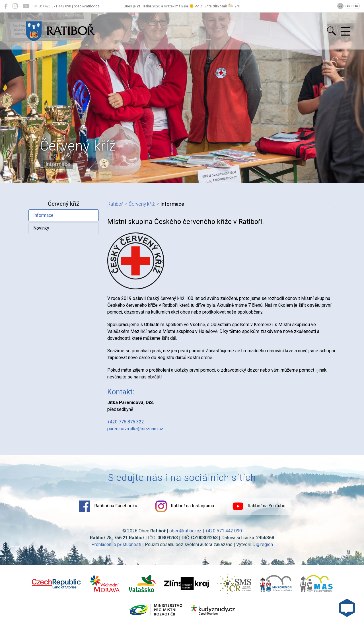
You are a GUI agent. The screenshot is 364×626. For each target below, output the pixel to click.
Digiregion (263, 544)
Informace (43, 215)
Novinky (41, 228)
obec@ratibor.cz (185, 531)
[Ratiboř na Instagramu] (15, 6)
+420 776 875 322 (126, 422)
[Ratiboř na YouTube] (26, 6)
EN (349, 6)
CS (340, 6)
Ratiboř (115, 204)
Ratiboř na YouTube (259, 506)
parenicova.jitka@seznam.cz (135, 429)
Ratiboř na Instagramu (185, 506)
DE (357, 6)
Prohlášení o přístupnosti (116, 544)
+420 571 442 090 (224, 531)
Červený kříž (142, 204)
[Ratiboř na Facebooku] (6, 6)
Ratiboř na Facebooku (108, 506)
